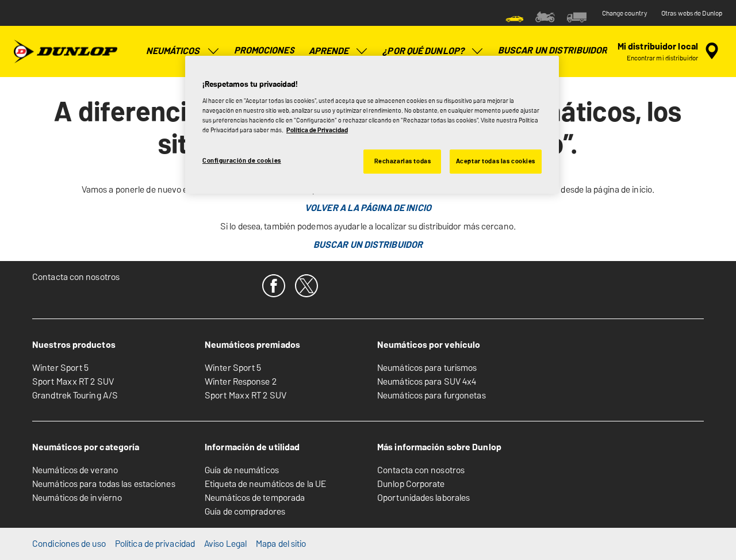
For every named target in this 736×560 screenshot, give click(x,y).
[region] (372, 125)
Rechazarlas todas (403, 161)
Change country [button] (625, 13)
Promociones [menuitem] (264, 50)
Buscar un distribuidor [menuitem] (553, 50)
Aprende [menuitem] (339, 51)
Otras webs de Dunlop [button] (692, 13)
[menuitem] (515, 16)
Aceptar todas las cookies (496, 161)
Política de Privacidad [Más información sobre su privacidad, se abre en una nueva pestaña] (317, 130)
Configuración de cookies (242, 160)
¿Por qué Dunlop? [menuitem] (433, 51)
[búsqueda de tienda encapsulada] (670, 51)
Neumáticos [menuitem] (183, 51)
